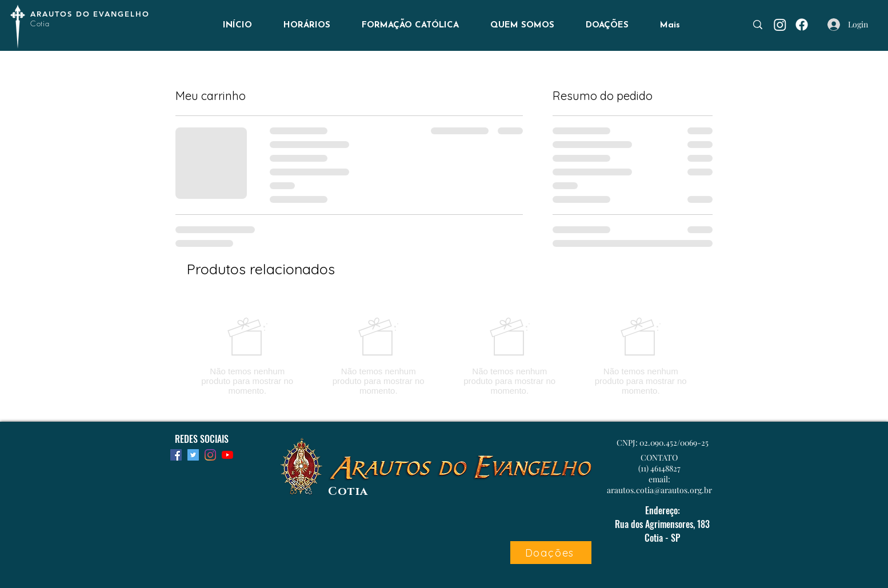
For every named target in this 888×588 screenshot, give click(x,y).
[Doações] (551, 553)
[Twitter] (193, 455)
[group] (444, 356)
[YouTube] (227, 455)
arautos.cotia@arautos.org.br (659, 490)
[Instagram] (780, 25)
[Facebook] (802, 25)
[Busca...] (721, 27)
